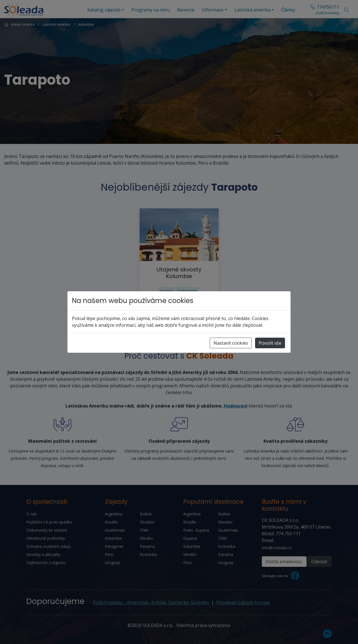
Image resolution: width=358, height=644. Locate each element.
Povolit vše (270, 343)
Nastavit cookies (231, 343)
